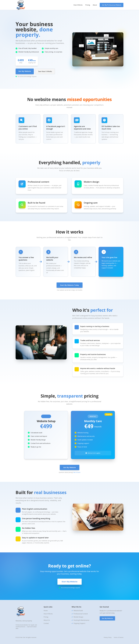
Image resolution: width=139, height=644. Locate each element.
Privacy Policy (108, 637)
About (95, 5)
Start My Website (70, 582)
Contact (46, 623)
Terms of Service (119, 637)
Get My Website (25, 71)
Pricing (88, 5)
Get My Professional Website (112, 5)
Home (46, 611)
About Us (47, 620)
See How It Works (45, 71)
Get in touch (77, 472)
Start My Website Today (70, 285)
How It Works (78, 5)
